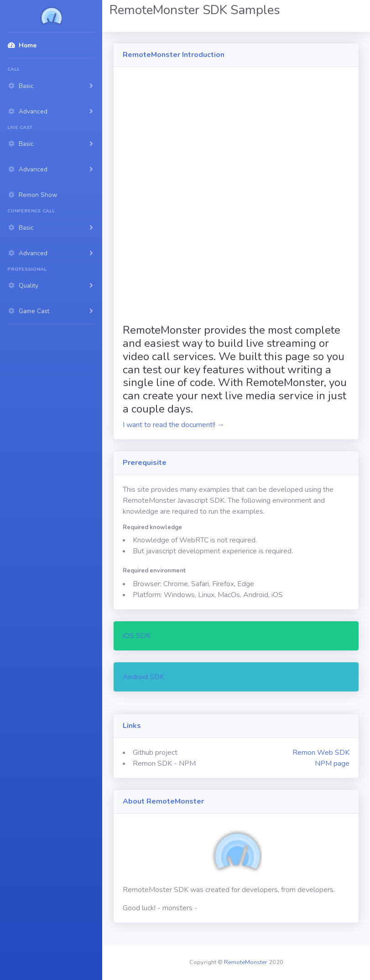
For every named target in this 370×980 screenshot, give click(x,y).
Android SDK (143, 677)
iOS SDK (137, 636)
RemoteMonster (246, 962)
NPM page (332, 763)
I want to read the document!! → (174, 425)
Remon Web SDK (321, 753)
